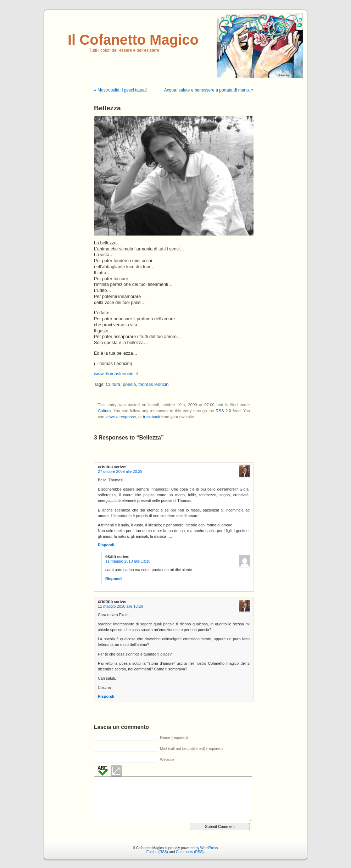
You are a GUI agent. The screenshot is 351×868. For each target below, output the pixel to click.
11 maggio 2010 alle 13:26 (120, 606)
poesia (129, 385)
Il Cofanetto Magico (133, 40)
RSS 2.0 (223, 411)
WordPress (209, 848)
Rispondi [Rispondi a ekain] (113, 579)
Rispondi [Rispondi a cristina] (106, 545)
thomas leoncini (154, 385)
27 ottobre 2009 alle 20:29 (120, 471)
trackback (151, 417)
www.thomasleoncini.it (116, 374)
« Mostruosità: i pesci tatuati (120, 90)
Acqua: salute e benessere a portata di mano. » (209, 90)
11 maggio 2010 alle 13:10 (128, 561)
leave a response (121, 417)
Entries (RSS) (157, 852)
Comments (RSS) (190, 852)
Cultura (113, 385)
